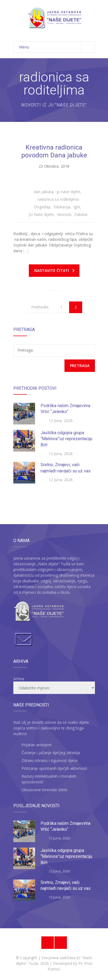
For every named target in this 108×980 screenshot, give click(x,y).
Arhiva (19, 679)
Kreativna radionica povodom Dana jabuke (54, 151)
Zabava (81, 214)
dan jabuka (44, 192)
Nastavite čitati (54, 270)
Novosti (64, 214)
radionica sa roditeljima (58, 199)
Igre (77, 207)
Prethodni (40, 307)
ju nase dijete (68, 192)
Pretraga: (25, 350)
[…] (26, 251)
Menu (57, 47)
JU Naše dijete (41, 214)
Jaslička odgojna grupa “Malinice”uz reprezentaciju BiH (66, 439)
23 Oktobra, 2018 (54, 166)
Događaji (42, 207)
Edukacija (62, 207)
